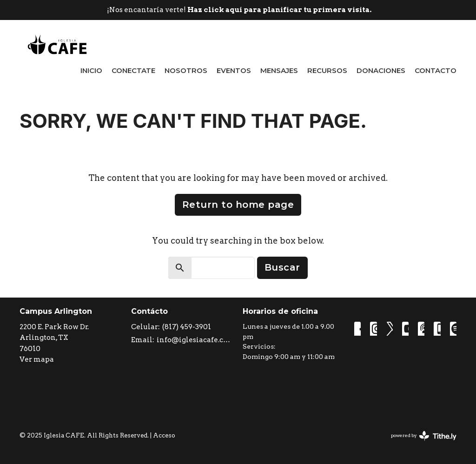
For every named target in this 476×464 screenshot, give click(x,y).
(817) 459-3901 (187, 327)
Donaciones (381, 70)
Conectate (133, 70)
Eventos (234, 70)
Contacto (436, 70)
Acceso (164, 435)
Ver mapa (37, 359)
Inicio (91, 70)
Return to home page (238, 205)
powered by (424, 436)
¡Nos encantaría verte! (239, 10)
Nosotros (186, 70)
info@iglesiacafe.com (195, 340)
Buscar (282, 267)
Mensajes (279, 70)
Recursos (327, 70)
